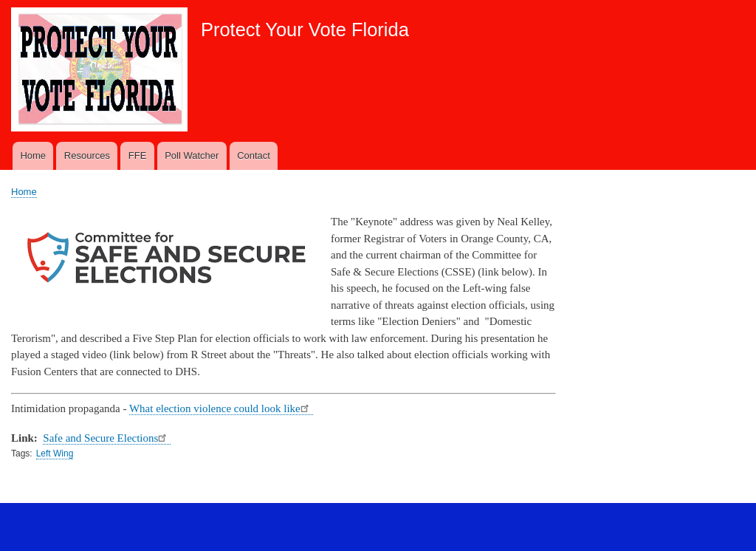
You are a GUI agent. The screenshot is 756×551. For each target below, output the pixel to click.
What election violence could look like (221, 408)
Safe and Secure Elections (107, 438)
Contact (254, 155)
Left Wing (55, 454)
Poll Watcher (192, 155)
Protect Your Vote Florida (305, 30)
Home (33, 155)
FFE (138, 155)
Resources (87, 155)
